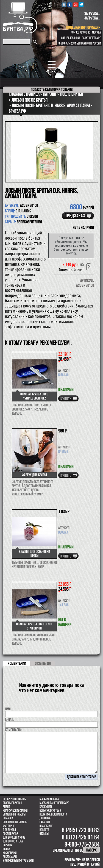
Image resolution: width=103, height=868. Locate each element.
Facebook (70, 5)
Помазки (8, 818)
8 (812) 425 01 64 (71, 38)
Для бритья (9, 830)
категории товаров (52, 89)
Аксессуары (10, 857)
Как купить (46, 807)
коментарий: (14, 730)
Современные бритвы (15, 822)
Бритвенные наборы (14, 814)
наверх (91, 850)
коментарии (17, 663)
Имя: (8, 709)
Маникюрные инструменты (18, 861)
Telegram (81, 5)
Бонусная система (50, 811)
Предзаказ (75, 216)
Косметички (10, 853)
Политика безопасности (53, 814)
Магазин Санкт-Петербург (54, 803)
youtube (75, 5)
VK (64, 5)
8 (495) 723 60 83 (81, 32)
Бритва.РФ (20, 18)
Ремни (6, 807)
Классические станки (15, 811)
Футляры (8, 826)
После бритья (10, 834)
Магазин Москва (49, 799)
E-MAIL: (10, 719)
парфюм (8, 845)
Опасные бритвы (12, 803)
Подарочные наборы (15, 799)
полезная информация (83, 27)
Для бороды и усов (14, 838)
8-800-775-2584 (67, 43)
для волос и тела (13, 841)
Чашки (6, 849)
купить (66, 399)
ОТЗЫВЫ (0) (43, 663)
